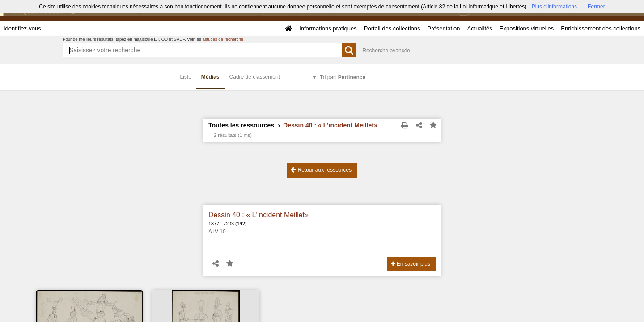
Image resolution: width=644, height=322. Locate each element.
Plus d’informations (554, 7)
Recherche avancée (386, 51)
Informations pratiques (328, 28)
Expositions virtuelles (527, 28)
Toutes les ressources (241, 125)
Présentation (443, 28)
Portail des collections (392, 28)
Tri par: (343, 77)
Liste (186, 77)
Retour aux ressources (321, 170)
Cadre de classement (255, 77)
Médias (210, 77)
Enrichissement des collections (601, 28)
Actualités (479, 28)
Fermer (596, 7)
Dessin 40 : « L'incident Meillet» (258, 215)
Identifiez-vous (22, 28)
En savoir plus (411, 264)
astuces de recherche (223, 39)
